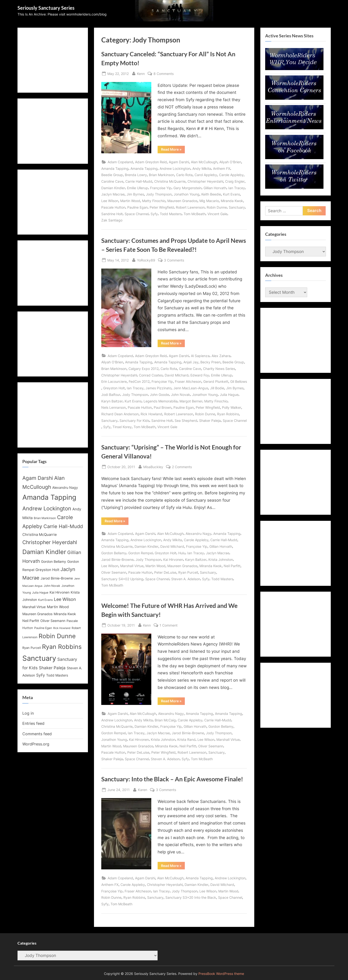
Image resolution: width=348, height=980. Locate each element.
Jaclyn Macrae (113, 194)
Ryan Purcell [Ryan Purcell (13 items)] (32, 648)
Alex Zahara (221, 356)
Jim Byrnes (135, 194)
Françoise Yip (161, 188)
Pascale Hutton (113, 207)
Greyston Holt (114, 388)
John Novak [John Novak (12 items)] (52, 586)
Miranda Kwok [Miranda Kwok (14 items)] (65, 614)
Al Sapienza (200, 356)
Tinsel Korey (122, 427)
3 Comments (174, 260)
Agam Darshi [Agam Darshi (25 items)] (38, 478)
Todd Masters (171, 214)
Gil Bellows (239, 381)
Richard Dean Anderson (120, 414)
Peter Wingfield (162, 207)
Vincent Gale (217, 214)
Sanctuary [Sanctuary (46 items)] (39, 658)
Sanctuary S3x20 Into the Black (191, 897)
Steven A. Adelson (186, 579)
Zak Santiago (112, 220)
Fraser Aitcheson (188, 381)
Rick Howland (151, 414)
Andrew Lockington (175, 168)
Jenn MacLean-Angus (191, 388)
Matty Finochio (154, 201)
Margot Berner (191, 401)
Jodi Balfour (111, 395)
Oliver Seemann (114, 572)
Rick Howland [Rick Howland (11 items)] (62, 628)
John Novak (181, 395)
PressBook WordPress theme (221, 974)
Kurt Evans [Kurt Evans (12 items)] (45, 600)
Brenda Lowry (136, 175)
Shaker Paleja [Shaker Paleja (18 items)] (52, 668)
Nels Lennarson (114, 407)
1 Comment (169, 625)
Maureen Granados (182, 201)
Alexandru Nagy (198, 534)
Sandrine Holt (112, 214)
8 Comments (164, 74)
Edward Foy (200, 375)
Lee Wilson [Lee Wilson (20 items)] (65, 599)
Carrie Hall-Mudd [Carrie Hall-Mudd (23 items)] (63, 526)
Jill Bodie (217, 388)
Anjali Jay (191, 362)
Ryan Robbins (228, 414)
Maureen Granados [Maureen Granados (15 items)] (37, 614)
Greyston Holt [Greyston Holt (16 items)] (47, 570)
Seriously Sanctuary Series (46, 8)
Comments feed (37, 734)
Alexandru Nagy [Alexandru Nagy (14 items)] (65, 488)
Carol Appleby (206, 175)
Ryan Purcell (188, 572)
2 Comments (182, 467)
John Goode (159, 395)
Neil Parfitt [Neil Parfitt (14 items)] (31, 621)
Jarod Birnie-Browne (117, 559)
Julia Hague (229, 395)
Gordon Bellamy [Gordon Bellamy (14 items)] (54, 562)
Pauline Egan (137, 207)
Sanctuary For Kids (134, 421)
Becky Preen (210, 362)
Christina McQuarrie (170, 181)
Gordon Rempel (140, 553)
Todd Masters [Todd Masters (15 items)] (57, 675)
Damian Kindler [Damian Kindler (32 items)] (44, 552)
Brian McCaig (165, 720)
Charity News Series (219, 369)
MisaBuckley (153, 466)
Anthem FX (222, 168)
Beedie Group (112, 175)
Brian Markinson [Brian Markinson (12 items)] (45, 518)
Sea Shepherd (186, 421)
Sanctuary (237, 207)
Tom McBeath (195, 214)
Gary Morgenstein (187, 188)
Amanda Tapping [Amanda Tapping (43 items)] (49, 497)
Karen (143, 789)
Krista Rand (186, 739)
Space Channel (137, 214)
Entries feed (33, 723)
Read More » (173, 150)
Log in (28, 713)
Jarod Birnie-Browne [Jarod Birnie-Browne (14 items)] (57, 578)
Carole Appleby (231, 175)
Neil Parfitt (232, 566)
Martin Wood (130, 201)
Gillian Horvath (215, 188)
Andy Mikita (202, 168)
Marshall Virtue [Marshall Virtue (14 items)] (34, 607)
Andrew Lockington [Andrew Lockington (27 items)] (47, 508)
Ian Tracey (237, 188)
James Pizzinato (158, 388)
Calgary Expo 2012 (144, 369)
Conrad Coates (151, 375)
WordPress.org (36, 744)
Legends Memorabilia (161, 401)
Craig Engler (235, 181)
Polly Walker (232, 407)
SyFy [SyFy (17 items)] (41, 675)
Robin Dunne (217, 207)
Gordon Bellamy (114, 553)
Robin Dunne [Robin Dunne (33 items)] (57, 636)
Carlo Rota (184, 175)
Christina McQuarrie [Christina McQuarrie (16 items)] (40, 535)
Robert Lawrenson (190, 207)
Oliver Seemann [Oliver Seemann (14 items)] (53, 621)
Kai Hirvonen (173, 559)
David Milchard (177, 375)
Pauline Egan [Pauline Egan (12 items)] (43, 628)
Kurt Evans (231, 194)
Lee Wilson (110, 201)
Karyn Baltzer (112, 401)
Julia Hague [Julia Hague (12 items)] (40, 593)
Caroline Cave (112, 181)
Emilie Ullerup (138, 188)
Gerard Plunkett (216, 381)
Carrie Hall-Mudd (139, 181)
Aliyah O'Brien (230, 162)
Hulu (182, 553)
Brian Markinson (161, 175)
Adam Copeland (120, 162)
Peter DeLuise (165, 572)
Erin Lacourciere (114, 381)
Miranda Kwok (232, 201)
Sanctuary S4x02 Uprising (122, 579)
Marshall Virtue (132, 566)
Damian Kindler (113, 188)
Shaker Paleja (210, 421)
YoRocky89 (146, 260)
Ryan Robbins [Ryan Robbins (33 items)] (62, 647)
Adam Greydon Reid (151, 162)
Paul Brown (163, 407)
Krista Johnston (221, 559)
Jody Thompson (159, 194)
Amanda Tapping (115, 168)
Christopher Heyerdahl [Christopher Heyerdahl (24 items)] (50, 542)
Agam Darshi (179, 162)
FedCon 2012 (139, 381)
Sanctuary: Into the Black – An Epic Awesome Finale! (172, 779)
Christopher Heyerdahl (205, 181)
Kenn (141, 73)
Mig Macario (209, 201)
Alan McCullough (204, 162)
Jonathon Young (187, 194)
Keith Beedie (211, 194)
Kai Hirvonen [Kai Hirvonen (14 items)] (59, 592)
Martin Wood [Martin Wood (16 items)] (58, 607)
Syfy (154, 214)
